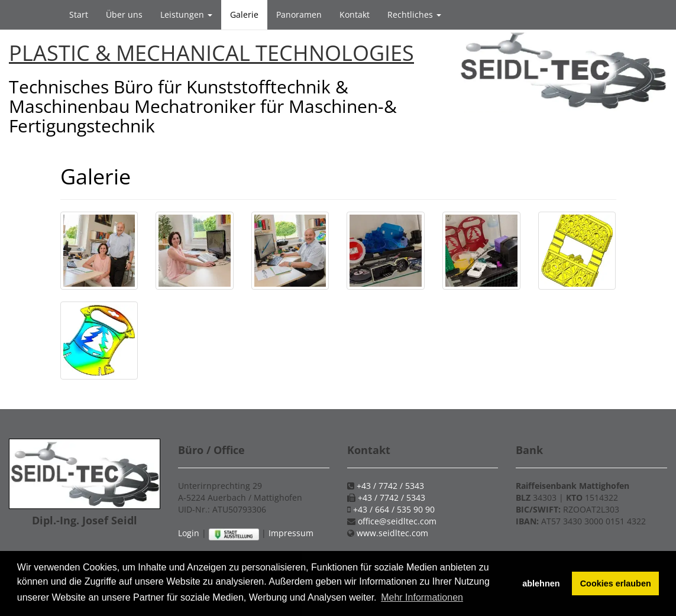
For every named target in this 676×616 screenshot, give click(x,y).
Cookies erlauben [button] (616, 583)
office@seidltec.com (397, 521)
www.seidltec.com (392, 533)
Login (189, 533)
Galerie (244, 14)
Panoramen (299, 14)
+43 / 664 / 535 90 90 (394, 509)
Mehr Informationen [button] (422, 597)
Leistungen (186, 14)
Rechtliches (414, 14)
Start (79, 14)
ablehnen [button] (541, 583)
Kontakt (355, 14)
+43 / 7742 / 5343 (390, 486)
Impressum (291, 533)
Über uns (124, 14)
